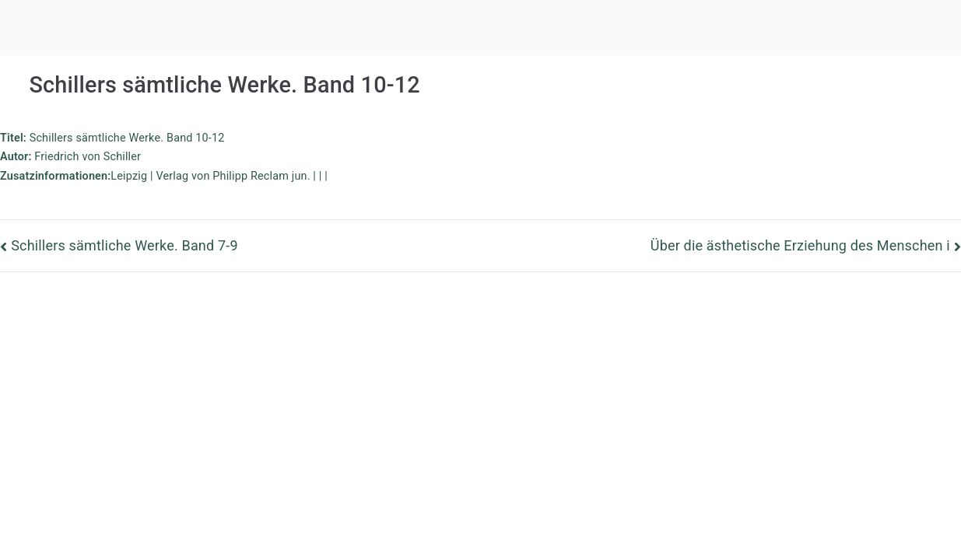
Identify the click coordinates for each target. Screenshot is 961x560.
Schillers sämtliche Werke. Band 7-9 (125, 245)
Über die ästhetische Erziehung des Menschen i (800, 245)
